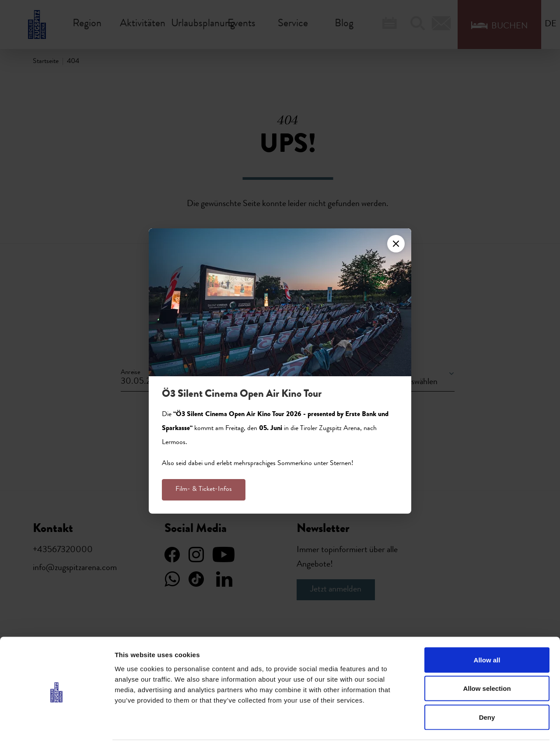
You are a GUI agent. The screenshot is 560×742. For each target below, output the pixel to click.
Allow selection (487, 656)
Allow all (487, 627)
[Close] (396, 244)
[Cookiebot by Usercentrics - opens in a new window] (57, 725)
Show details (459, 725)
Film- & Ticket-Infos (204, 490)
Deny (487, 684)
